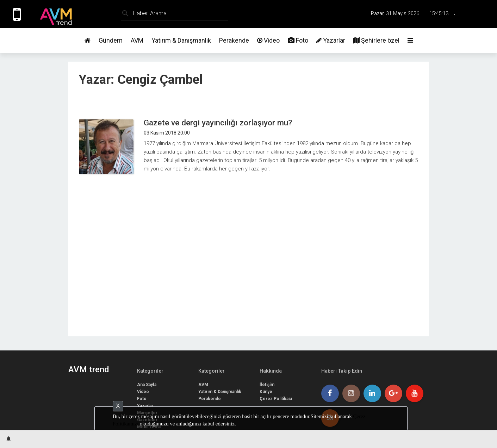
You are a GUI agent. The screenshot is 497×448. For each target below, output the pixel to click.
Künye (266, 392)
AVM (137, 40)
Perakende (234, 40)
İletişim (267, 385)
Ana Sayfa (147, 385)
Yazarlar (331, 40)
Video (268, 40)
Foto (298, 40)
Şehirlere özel (376, 40)
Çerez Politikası (276, 399)
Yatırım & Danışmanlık (181, 40)
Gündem (111, 40)
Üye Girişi (480, 14)
